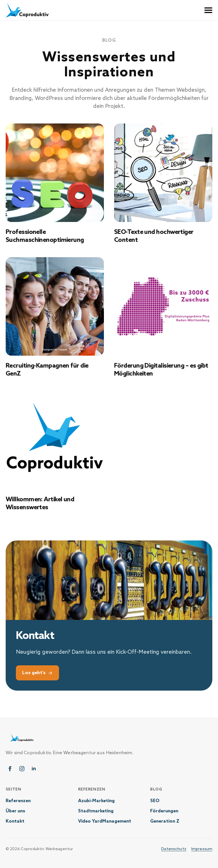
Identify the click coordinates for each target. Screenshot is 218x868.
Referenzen (18, 801)
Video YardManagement (105, 822)
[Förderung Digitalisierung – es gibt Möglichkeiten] (163, 306)
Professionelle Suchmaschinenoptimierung (45, 236)
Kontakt (15, 822)
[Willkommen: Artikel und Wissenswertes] (55, 440)
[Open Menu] (208, 10)
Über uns (15, 811)
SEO (155, 801)
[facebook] (10, 769)
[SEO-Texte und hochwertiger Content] (163, 173)
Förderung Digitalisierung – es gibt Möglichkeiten (161, 370)
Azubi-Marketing (96, 801)
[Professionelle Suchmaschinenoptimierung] (55, 173)
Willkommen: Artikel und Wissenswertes (40, 504)
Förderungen (164, 811)
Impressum (202, 849)
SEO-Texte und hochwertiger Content (154, 236)
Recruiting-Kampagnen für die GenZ (47, 370)
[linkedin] (34, 769)
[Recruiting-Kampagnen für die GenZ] (55, 306)
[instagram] (22, 769)
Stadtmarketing (96, 811)
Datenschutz (174, 849)
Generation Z (165, 822)
